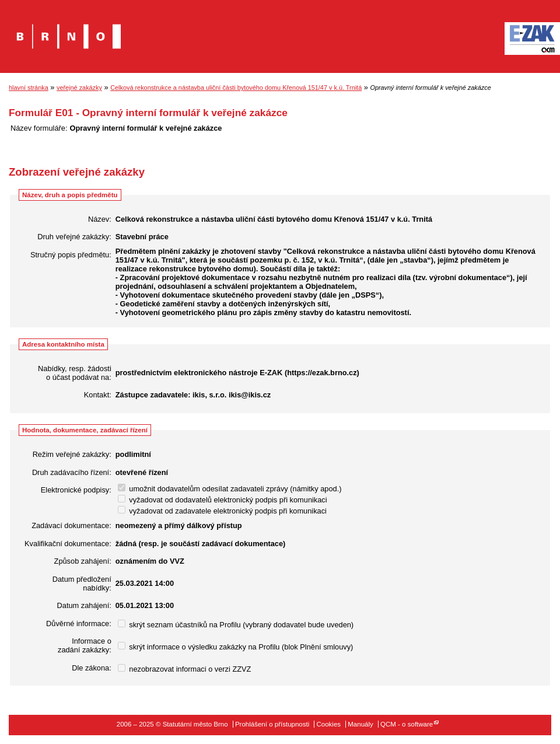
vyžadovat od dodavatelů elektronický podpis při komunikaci (223, 500)
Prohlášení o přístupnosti (272, 724)
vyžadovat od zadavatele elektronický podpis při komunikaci (222, 511)
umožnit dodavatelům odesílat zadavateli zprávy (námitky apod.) (230, 489)
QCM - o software (407, 724)
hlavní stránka (29, 88)
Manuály (360, 724)
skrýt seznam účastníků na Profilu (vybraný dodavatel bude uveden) (236, 625)
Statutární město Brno (69, 28)
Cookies (328, 724)
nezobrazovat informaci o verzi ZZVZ (185, 669)
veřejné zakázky (79, 88)
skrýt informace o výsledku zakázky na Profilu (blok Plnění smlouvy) (236, 647)
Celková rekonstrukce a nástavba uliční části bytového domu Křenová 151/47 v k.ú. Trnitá (236, 88)
